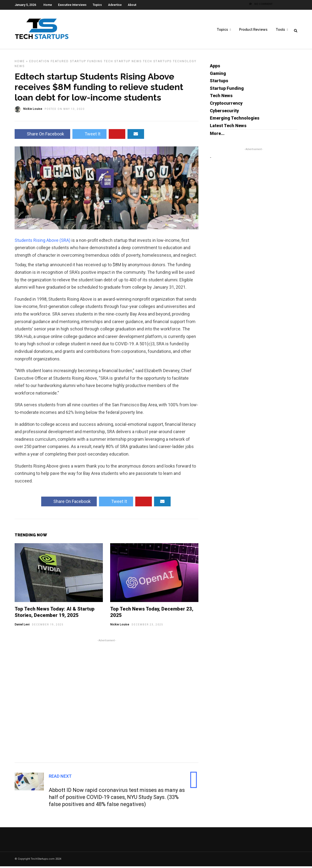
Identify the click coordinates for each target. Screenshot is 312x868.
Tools (280, 30)
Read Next (60, 778)
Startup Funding (86, 63)
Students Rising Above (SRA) (43, 242)
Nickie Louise (120, 626)
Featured (60, 63)
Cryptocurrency (226, 105)
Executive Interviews (72, 5)
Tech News (221, 97)
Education (39, 63)
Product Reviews (253, 30)
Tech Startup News (123, 63)
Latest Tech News (228, 127)
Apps (215, 67)
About (132, 5)
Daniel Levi (22, 626)
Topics (97, 5)
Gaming (218, 75)
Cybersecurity (224, 112)
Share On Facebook (42, 136)
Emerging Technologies (235, 120)
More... (217, 135)
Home (48, 5)
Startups (219, 82)
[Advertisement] (107, 702)
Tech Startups (157, 63)
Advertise (115, 5)
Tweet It (89, 136)
